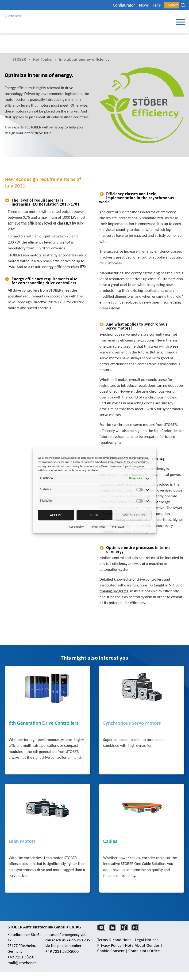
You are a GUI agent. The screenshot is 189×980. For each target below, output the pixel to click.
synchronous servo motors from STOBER (144, 425)
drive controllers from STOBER (37, 290)
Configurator (124, 5)
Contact (172, 5)
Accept (56, 515)
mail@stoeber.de (22, 963)
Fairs (157, 5)
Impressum (118, 527)
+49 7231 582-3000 (62, 951)
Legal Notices (147, 940)
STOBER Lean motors (25, 255)
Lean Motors (22, 841)
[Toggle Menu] (181, 22)
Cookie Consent (111, 951)
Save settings (133, 515)
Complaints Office (144, 951)
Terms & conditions (114, 940)
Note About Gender (142, 945)
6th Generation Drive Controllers (44, 723)
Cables (110, 841)
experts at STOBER (27, 127)
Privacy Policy (98, 527)
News (144, 5)
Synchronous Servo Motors (132, 723)
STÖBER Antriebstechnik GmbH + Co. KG (44, 927)
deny (95, 515)
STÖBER (19, 59)
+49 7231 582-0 (21, 957)
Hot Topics (42, 59)
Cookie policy (76, 527)
